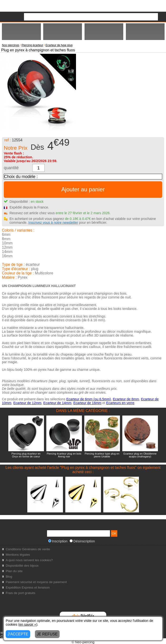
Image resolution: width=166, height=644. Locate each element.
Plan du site (14, 571)
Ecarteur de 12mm (27, 403)
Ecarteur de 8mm (126, 399)
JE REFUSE (47, 634)
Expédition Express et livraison (28, 587)
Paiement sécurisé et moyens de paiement (36, 582)
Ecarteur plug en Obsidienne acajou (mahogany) (140, 455)
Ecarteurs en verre (120, 403)
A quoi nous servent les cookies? (29, 560)
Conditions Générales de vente (28, 549)
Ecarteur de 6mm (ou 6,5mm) (89, 399)
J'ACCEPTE (18, 634)
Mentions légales (18, 555)
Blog (9, 577)
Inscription (58, 541)
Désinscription (82, 541)
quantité (11, 168)
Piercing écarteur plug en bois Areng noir (64, 455)
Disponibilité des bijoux (22, 566)
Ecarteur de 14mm (57, 403)
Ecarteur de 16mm (87, 403)
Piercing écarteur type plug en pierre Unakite (102, 455)
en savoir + (28, 624)
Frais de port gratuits (21, 593)
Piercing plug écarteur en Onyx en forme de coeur (26, 455)
